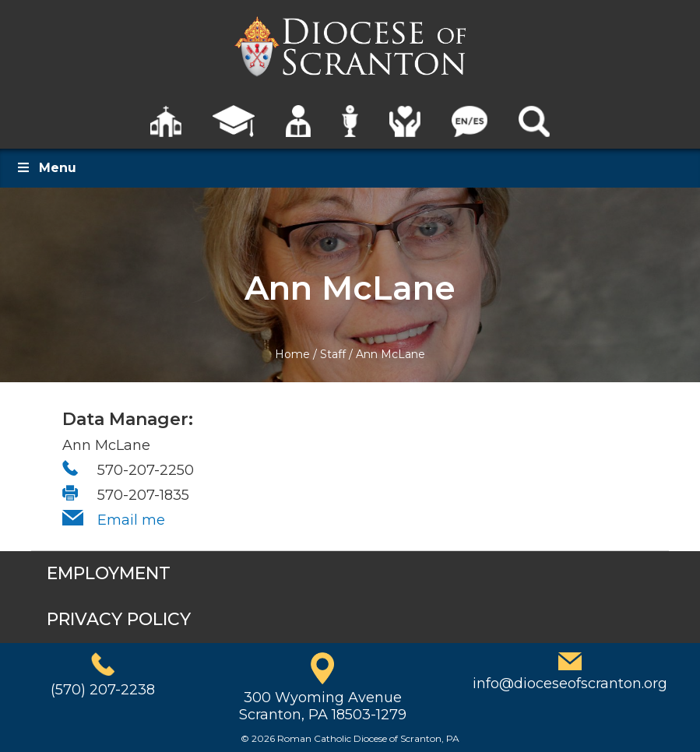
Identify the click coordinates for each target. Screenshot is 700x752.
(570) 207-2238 (103, 690)
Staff (333, 354)
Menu (46, 168)
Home (292, 354)
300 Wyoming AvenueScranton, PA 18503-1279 (323, 706)
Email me (131, 520)
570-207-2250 (146, 470)
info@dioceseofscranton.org (570, 683)
